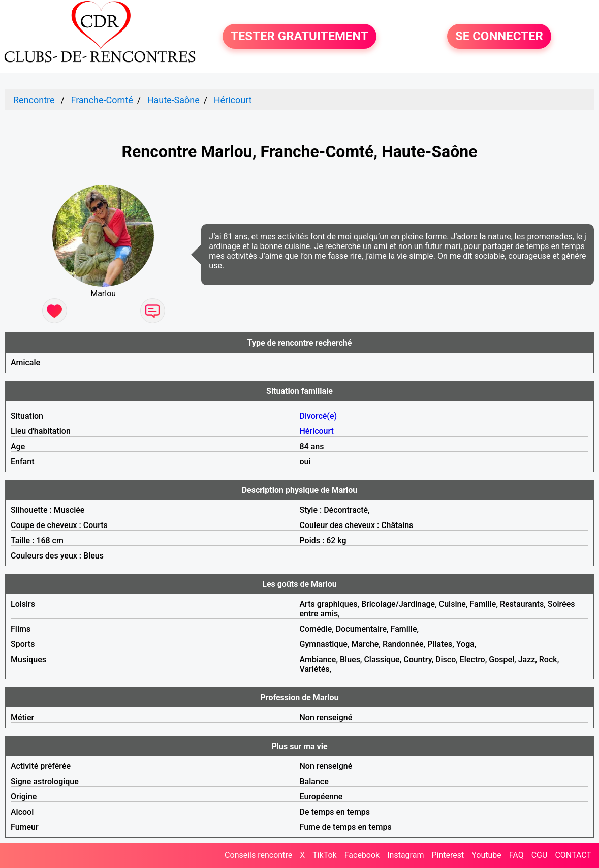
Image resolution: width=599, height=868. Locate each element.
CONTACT (573, 855)
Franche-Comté (102, 100)
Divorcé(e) (319, 416)
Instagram (405, 855)
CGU (540, 855)
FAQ (516, 855)
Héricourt (233, 100)
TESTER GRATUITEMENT (299, 37)
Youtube (486, 855)
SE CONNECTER (499, 37)
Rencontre (34, 100)
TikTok (325, 855)
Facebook (362, 855)
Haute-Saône (174, 100)
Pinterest (448, 855)
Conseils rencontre (258, 855)
